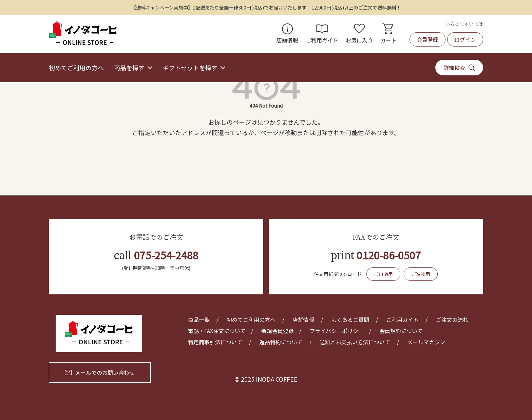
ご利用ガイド (322, 34)
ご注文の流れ (452, 319)
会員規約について (401, 331)
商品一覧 (199, 319)
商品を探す (129, 68)
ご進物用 (421, 274)
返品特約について (281, 342)
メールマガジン (426, 342)
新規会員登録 (278, 331)
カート (388, 34)
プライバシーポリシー (337, 331)
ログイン (465, 39)
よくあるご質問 (350, 319)
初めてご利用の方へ (76, 68)
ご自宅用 (383, 274)
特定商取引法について (215, 342)
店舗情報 (287, 34)
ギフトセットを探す (190, 68)
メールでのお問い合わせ (100, 372)
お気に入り (359, 34)
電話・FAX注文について (217, 331)
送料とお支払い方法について (355, 342)
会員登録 (427, 39)
